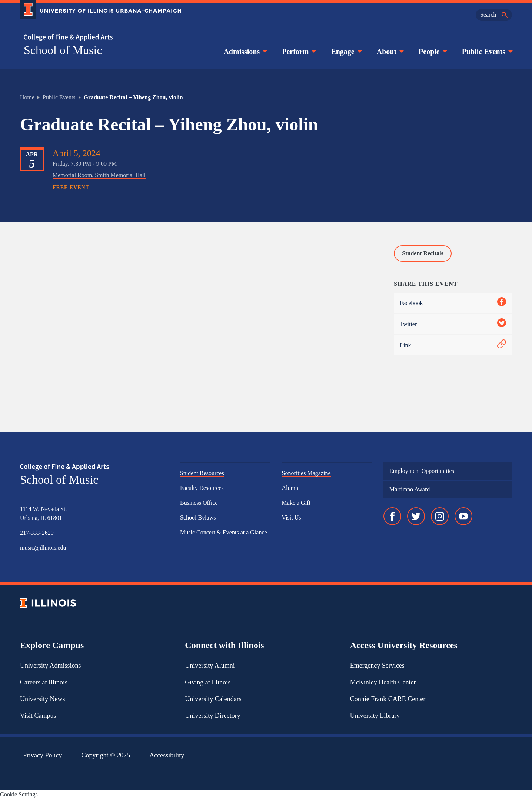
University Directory (212, 716)
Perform (298, 52)
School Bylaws (198, 518)
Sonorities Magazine (306, 473)
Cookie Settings (19, 794)
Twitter (453, 324)
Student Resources (202, 473)
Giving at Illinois (208, 682)
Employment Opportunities (422, 471)
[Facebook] (392, 516)
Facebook (453, 303)
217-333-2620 (37, 533)
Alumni (291, 488)
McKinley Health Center (383, 682)
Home (27, 97)
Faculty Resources (202, 488)
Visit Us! (292, 518)
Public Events (487, 52)
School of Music (63, 50)
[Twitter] (416, 516)
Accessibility (167, 755)
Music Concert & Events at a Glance (224, 532)
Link (453, 345)
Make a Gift (296, 503)
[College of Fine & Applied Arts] (98, 38)
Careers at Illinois (44, 682)
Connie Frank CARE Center (388, 699)
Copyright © (106, 755)
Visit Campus (38, 716)
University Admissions (51, 666)
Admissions (245, 52)
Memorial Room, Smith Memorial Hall (99, 175)
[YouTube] (463, 516)
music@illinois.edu (43, 548)
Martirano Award (410, 489)
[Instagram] (440, 516)
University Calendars (213, 699)
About (390, 52)
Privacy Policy (43, 755)
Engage (345, 52)
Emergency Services (377, 666)
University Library (375, 716)
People (432, 52)
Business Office (199, 503)
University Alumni (210, 666)
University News (42, 699)
